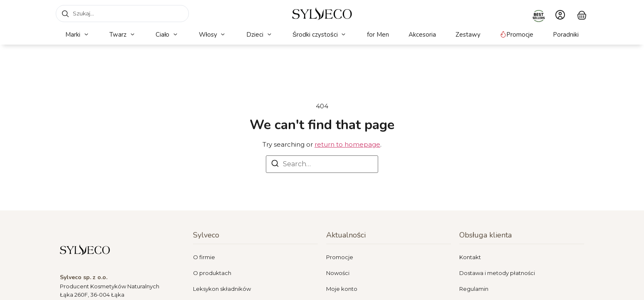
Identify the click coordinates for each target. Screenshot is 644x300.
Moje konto (342, 289)
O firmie (204, 257)
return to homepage (347, 144)
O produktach (212, 273)
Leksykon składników (222, 289)
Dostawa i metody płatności (497, 273)
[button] (78, 35)
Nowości (338, 273)
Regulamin (474, 289)
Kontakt (470, 257)
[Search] (275, 165)
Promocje (340, 257)
